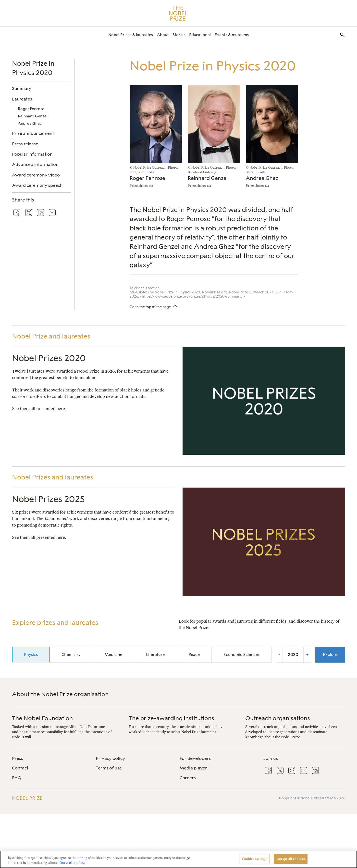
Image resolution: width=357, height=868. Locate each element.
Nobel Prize (27, 798)
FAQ (17, 778)
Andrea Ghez (30, 123)
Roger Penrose (31, 109)
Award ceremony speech (37, 185)
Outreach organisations (278, 718)
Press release (25, 144)
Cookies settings (254, 859)
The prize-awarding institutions (171, 718)
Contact (20, 768)
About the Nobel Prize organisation (60, 694)
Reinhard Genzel (33, 116)
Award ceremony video (36, 175)
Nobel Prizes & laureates (131, 35)
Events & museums (232, 35)
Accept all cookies (291, 859)
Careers (188, 778)
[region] (178, 859)
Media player (193, 768)
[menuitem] (131, 35)
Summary (22, 88)
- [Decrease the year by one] (279, 654)
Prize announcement (33, 133)
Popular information (32, 154)
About (163, 35)
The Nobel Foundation (42, 718)
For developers (195, 758)
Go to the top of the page (150, 307)
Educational (200, 35)
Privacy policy (110, 758)
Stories (179, 35)
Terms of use (109, 768)
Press (18, 758)
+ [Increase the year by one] (307, 654)
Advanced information (35, 164)
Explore (330, 654)
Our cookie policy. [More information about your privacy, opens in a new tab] (72, 863)
